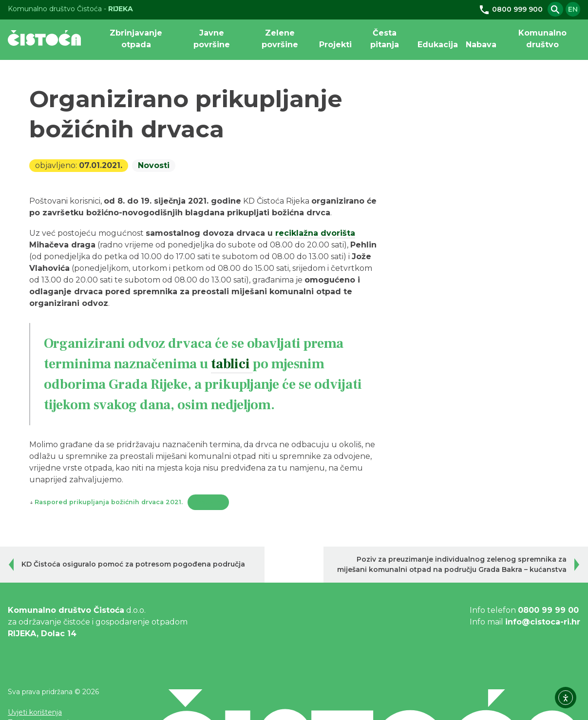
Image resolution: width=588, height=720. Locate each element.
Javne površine (212, 39)
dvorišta (337, 233)
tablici (230, 364)
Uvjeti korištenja (35, 712)
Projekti (335, 45)
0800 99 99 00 (548, 610)
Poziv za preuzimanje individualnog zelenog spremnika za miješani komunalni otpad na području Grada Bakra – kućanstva (452, 564)
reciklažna (297, 233)
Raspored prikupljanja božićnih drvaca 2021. (109, 502)
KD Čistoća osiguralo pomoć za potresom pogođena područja (133, 564)
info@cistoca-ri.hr (543, 622)
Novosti (154, 166)
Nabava (481, 45)
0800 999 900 (511, 9)
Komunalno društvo (542, 39)
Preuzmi (208, 502)
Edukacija (438, 45)
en (573, 9)
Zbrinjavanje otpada (136, 39)
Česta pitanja (385, 39)
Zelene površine (280, 39)
